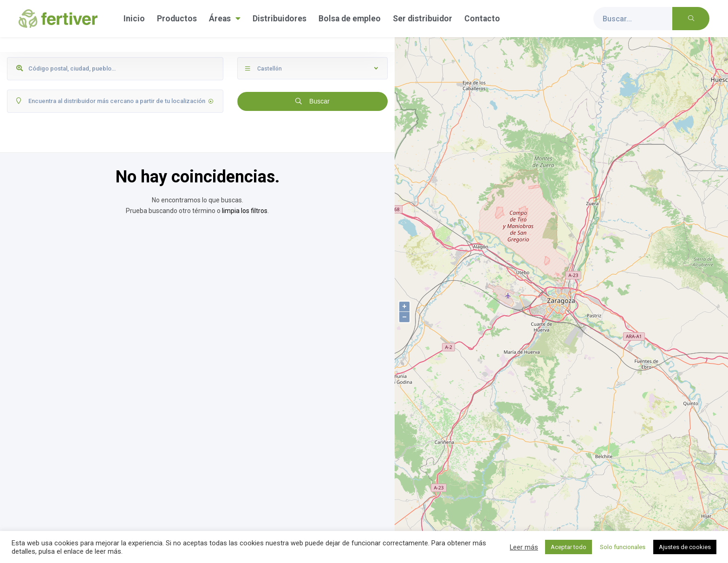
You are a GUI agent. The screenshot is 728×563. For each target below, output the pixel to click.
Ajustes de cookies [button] (685, 547)
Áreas (225, 19)
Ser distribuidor (422, 19)
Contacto (482, 19)
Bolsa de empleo (350, 19)
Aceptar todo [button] (569, 547)
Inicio (134, 19)
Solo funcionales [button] (623, 547)
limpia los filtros (245, 211)
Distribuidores (279, 19)
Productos (177, 19)
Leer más (524, 547)
